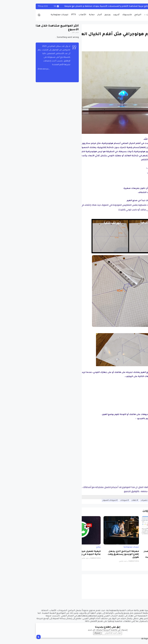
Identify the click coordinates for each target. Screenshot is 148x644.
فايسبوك (93, 15)
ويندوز (74, 15)
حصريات (117, 15)
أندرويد (83, 15)
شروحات (90, 500)
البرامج (104, 15)
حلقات (100, 500)
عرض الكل (42, 33)
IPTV (40, 15)
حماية (58, 15)
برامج (142, 547)
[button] (141, 77)
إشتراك (64, 633)
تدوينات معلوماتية (26, 15)
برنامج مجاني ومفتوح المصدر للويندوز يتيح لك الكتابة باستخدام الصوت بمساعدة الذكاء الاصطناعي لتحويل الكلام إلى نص (127, 557)
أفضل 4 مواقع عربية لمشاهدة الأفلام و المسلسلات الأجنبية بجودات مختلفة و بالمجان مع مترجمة (78, 6)
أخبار (66, 15)
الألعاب (49, 15)
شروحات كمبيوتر (76, 500)
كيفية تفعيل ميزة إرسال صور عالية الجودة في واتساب (50, 553)
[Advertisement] (83, 497)
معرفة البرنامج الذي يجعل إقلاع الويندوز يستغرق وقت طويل (90, 554)
